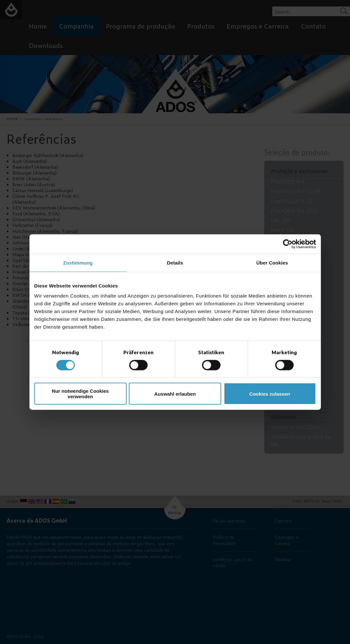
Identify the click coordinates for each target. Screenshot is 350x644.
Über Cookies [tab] (272, 262)
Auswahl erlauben (175, 394)
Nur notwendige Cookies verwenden (80, 394)
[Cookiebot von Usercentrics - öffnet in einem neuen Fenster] (288, 244)
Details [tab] (175, 262)
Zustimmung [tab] (78, 262)
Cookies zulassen (270, 394)
